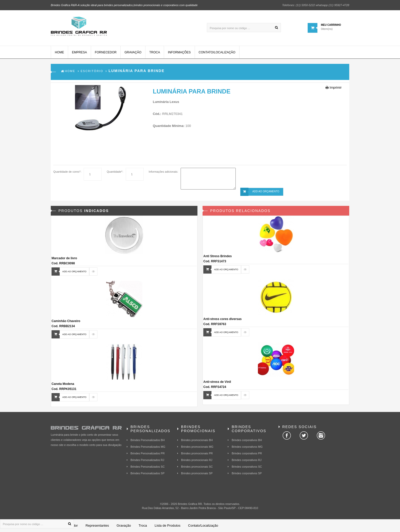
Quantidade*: (115, 172)
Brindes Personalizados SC (148, 467)
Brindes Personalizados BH (148, 440)
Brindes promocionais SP (197, 473)
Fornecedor (106, 52)
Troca (155, 52)
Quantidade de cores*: (67, 172)
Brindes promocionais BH (197, 440)
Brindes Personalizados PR (148, 453)
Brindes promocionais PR (197, 453)
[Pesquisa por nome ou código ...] (244, 28)
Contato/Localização (217, 52)
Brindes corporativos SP (247, 473)
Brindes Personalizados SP (148, 473)
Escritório (92, 71)
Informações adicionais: (164, 172)
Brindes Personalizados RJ (147, 460)
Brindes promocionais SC (197, 467)
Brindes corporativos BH (247, 440)
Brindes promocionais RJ (197, 460)
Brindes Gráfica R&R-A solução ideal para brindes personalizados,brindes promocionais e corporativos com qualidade (124, 5)
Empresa (79, 52)
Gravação (133, 52)
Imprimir (334, 87)
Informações (179, 52)
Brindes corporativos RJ (247, 460)
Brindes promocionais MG (197, 447)
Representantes (97, 525)
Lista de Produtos (167, 525)
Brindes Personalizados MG (148, 447)
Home (59, 52)
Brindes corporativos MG (247, 447)
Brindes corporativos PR (247, 453)
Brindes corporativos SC (247, 467)
